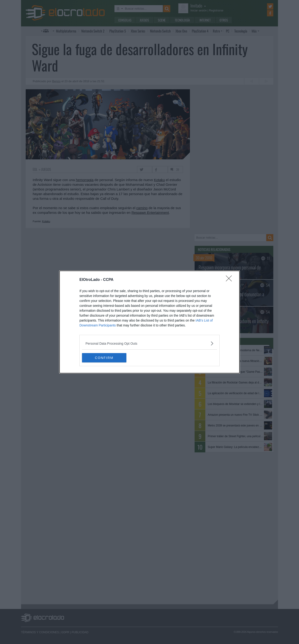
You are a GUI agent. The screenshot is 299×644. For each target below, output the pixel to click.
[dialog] (149, 322)
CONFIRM (104, 358)
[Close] (230, 280)
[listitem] (149, 343)
